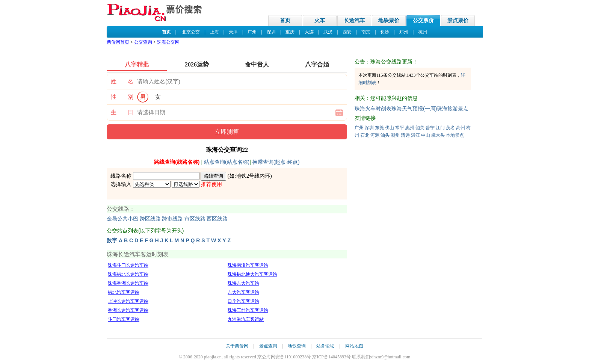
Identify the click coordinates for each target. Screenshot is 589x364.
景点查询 (268, 346)
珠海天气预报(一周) (414, 109)
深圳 (271, 32)
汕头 (385, 135)
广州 (252, 32)
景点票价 (458, 20)
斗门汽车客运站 (124, 319)
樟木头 (438, 135)
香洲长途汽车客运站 (128, 310)
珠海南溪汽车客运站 (248, 265)
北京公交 (191, 32)
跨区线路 (150, 219)
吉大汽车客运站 (243, 292)
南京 (366, 32)
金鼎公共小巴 (122, 219)
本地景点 (455, 135)
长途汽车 (354, 20)
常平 (400, 128)
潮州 (395, 135)
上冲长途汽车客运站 (128, 301)
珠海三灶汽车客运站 (248, 310)
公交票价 (423, 20)
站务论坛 (325, 346)
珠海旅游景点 (453, 109)
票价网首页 (118, 42)
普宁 (430, 128)
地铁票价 (389, 20)
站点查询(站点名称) (227, 162)
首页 (285, 20)
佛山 (390, 128)
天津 (233, 32)
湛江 (415, 135)
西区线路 (217, 219)
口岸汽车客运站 (243, 301)
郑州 (404, 32)
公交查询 (143, 42)
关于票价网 (237, 346)
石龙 (365, 135)
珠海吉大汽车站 (243, 283)
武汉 (328, 32)
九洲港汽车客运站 (246, 319)
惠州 (410, 128)
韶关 (420, 128)
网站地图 (354, 346)
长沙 (385, 32)
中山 (426, 135)
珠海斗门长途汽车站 (128, 265)
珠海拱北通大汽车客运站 (252, 274)
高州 (461, 128)
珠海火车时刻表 (373, 109)
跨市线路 (172, 219)
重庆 (290, 32)
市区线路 (195, 219)
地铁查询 (297, 346)
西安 (347, 32)
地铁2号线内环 (253, 176)
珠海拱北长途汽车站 (128, 274)
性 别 (122, 97)
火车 (320, 20)
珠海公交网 (168, 42)
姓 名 (122, 82)
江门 (440, 128)
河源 (375, 135)
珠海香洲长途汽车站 (128, 283)
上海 (214, 32)
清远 (405, 135)
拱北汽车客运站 (124, 292)
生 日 (122, 112)
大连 (309, 32)
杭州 (423, 32)
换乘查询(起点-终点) (276, 162)
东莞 (379, 128)
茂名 (450, 128)
